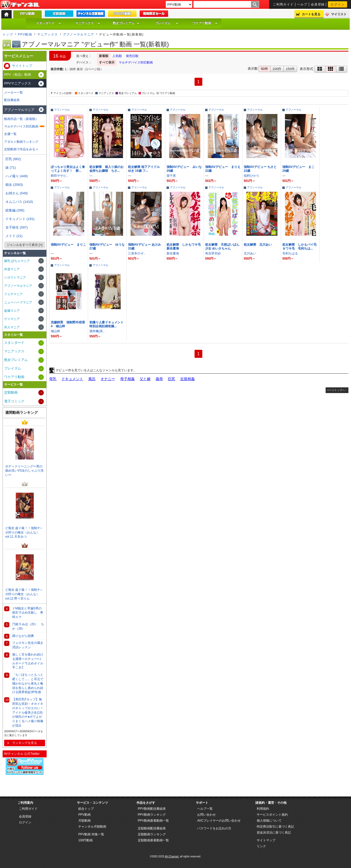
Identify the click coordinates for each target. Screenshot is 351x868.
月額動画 (84, 821)
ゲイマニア (12, 319)
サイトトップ (22, 66)
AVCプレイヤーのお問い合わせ (219, 821)
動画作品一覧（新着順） (21, 119)
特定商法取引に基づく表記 (275, 827)
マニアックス (88, 23)
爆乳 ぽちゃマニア (17, 261)
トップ (8, 34)
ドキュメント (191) (20, 219)
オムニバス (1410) (19, 202)
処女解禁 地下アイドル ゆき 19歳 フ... (144, 169)
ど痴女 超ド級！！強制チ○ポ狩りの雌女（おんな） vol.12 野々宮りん (24, 594)
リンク (261, 846)
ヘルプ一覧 (205, 809)
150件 (290, 69)
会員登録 (318, 4)
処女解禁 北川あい (258, 245)
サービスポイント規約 (272, 815)
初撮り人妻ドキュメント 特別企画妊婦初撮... (108, 324)
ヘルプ (302, 4)
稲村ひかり (252, 176)
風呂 (92, 379)
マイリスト (339, 14)
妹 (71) (11, 168)
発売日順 (132, 56)
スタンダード (48, 23)
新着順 (104, 56)
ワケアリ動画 (205, 23)
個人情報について (269, 821)
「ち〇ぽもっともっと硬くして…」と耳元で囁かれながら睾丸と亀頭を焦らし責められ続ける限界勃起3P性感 (28, 683)
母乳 (53, 379)
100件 (277, 69)
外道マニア (12, 269)
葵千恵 (171, 176)
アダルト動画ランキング (21, 142)
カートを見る (311, 14)
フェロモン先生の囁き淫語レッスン (28, 645)
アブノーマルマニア (79, 34)
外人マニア (12, 327)
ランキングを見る (25, 743)
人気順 (117, 56)
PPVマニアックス (18, 83)
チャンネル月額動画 (92, 827)
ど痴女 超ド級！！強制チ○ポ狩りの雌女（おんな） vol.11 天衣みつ (24, 532)
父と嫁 (145, 379)
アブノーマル (62, 110)
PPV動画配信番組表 (152, 809)
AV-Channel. (172, 856)
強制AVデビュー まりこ (68, 245)
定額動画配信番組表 (152, 828)
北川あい (250, 253)
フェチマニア (13, 294)
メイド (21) (14, 236)
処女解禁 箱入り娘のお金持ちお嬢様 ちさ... (106, 169)
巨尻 (171, 379)
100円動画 (85, 840)
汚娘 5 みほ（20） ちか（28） (28, 626)
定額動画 (11, 392)
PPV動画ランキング (152, 815)
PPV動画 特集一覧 (91, 834)
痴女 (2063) (14, 185)
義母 (159, 379)
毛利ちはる (290, 253)
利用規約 (263, 809)
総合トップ (86, 809)
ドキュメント (72, 379)
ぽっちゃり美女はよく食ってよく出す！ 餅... (68, 169)
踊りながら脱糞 (23, 636)
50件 (264, 69)
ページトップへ (336, 390)
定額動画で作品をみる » (21, 149)
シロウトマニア (15, 278)
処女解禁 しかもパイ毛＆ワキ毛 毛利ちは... (299, 247)
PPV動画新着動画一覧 (153, 821)
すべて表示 (107, 62)
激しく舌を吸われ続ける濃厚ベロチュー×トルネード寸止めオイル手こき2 (28, 661)
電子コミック (14, 401)
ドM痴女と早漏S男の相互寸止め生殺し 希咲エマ (28, 613)
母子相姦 (127, 379)
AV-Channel (20, 5)
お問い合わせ (206, 815)
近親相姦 (188, 379)
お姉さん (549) (17, 193)
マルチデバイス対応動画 (136, 62)
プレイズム (167, 23)
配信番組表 (12, 100)
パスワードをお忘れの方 (214, 828)
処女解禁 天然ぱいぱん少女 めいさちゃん (222, 247)
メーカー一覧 (13, 93)
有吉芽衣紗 (213, 253)
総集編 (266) (15, 210)
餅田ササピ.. (59, 176)
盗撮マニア (12, 311)
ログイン (338, 4)
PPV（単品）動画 (18, 74)
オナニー (108, 379)
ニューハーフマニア (18, 302)
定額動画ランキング (152, 834)
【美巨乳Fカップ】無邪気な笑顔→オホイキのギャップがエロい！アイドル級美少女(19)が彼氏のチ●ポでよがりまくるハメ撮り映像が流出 (28, 712)
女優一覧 (10, 134)
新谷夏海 (173, 253)
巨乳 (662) (13, 159)
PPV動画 (25, 34)
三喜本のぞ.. (137, 253)
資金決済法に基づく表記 (274, 833)
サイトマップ (266, 840)
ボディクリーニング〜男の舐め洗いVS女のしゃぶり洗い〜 (24, 471)
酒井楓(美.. (97, 331)
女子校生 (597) (17, 227)
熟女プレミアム (126, 23)
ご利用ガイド (283, 4)
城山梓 (55, 331)
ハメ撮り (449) (17, 176)
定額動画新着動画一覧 (153, 840)
